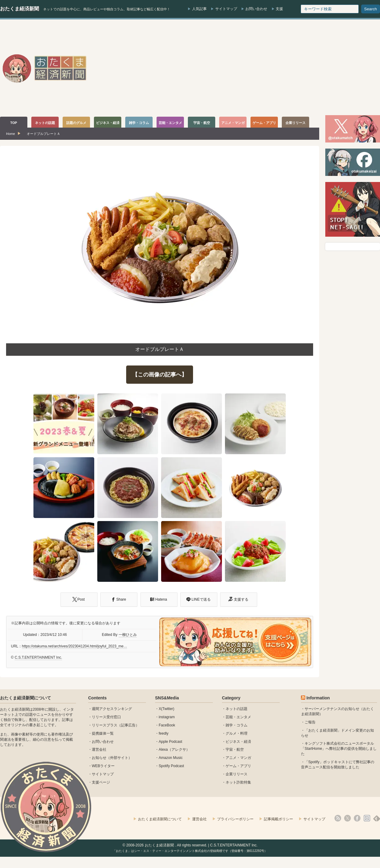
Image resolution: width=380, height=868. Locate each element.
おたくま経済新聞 (19, 9)
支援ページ (101, 782)
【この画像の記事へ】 (160, 375)
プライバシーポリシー (235, 819)
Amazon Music (171, 758)
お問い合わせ (256, 9)
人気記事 (199, 9)
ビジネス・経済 (238, 742)
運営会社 (99, 750)
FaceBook (167, 725)
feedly (164, 733)
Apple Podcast (170, 742)
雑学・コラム (237, 725)
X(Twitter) (166, 709)
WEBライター (103, 766)
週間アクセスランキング (112, 709)
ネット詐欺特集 (238, 782)
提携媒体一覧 (103, 733)
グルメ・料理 (237, 733)
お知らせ (99, 758)
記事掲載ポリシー (278, 819)
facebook (357, 818)
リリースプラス (105, 725)
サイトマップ (226, 9)
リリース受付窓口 (106, 717)
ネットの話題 (237, 709)
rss (338, 818)
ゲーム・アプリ (238, 766)
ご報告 (310, 722)
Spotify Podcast (171, 766)
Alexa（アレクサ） (174, 750)
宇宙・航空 (235, 750)
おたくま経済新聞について (26, 698)
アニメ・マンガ (238, 758)
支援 (279, 9)
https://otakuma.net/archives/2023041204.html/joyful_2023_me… (74, 646)
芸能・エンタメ (238, 717)
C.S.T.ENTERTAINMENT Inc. (38, 657)
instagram (167, 717)
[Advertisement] (298, 68)
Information (318, 698)
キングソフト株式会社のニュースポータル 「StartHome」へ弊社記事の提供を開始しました (339, 749)
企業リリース (237, 774)
